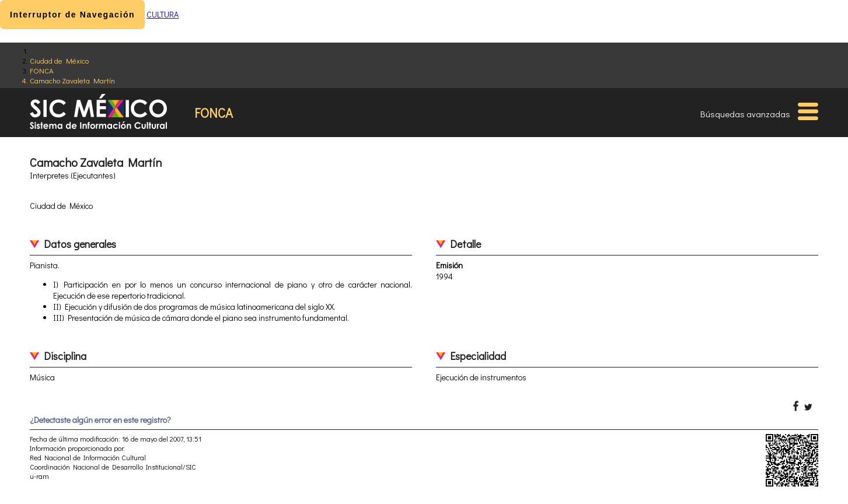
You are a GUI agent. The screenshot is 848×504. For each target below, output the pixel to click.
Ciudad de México (59, 60)
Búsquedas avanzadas (745, 114)
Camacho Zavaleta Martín (72, 80)
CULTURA (163, 14)
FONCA (42, 70)
